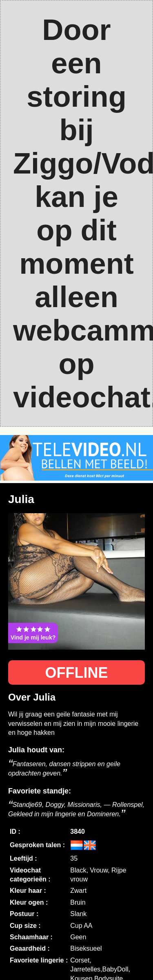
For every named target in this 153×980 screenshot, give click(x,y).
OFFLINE (77, 673)
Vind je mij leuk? (33, 633)
